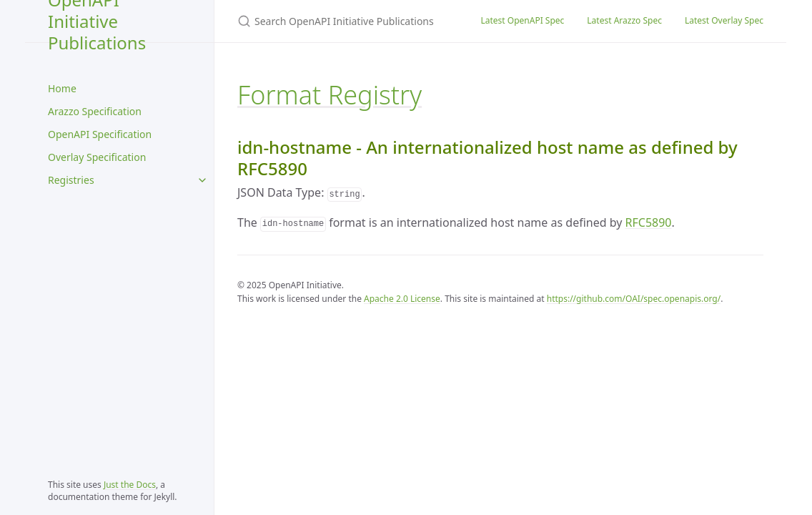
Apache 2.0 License (402, 299)
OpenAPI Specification (100, 134)
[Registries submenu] (202, 180)
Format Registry (330, 95)
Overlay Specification (97, 157)
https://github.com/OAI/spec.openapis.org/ (634, 299)
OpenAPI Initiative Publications (97, 21)
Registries (71, 180)
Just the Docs (130, 485)
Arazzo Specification (95, 111)
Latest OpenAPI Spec (522, 20)
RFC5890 (649, 222)
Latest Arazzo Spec (624, 20)
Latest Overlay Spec (724, 20)
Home (62, 88)
